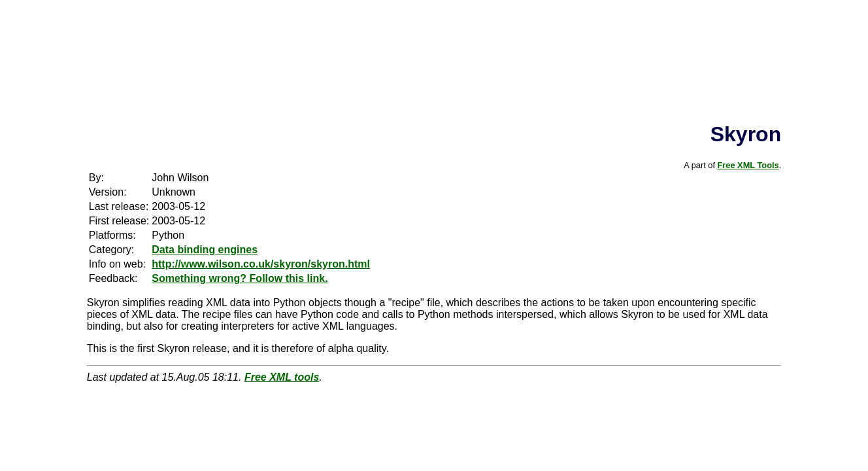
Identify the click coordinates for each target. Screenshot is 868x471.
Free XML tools (282, 377)
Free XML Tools (748, 165)
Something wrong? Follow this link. (240, 278)
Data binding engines (205, 250)
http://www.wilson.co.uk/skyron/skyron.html (261, 264)
